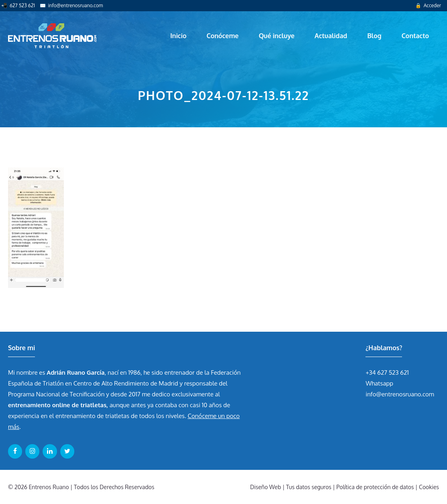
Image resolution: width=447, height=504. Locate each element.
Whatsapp (379, 383)
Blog (374, 36)
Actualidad (331, 36)
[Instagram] (32, 451)
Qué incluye (277, 36)
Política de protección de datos (375, 487)
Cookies (429, 487)
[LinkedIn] (50, 451)
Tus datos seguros (309, 487)
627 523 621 (22, 5)
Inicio (178, 36)
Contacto (415, 36)
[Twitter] (67, 451)
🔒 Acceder (428, 5)
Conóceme (222, 36)
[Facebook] (15, 451)
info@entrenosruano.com (76, 5)
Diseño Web (266, 487)
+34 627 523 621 (387, 372)
